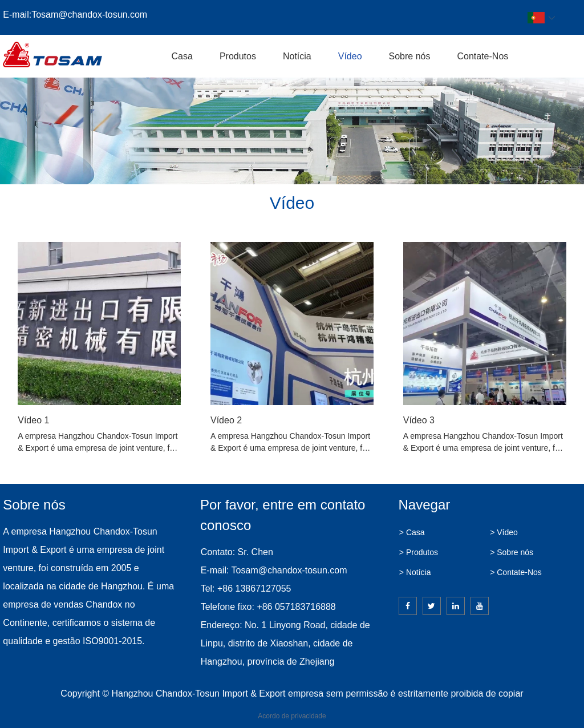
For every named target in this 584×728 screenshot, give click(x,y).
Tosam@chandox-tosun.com (89, 15)
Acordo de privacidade (292, 716)
